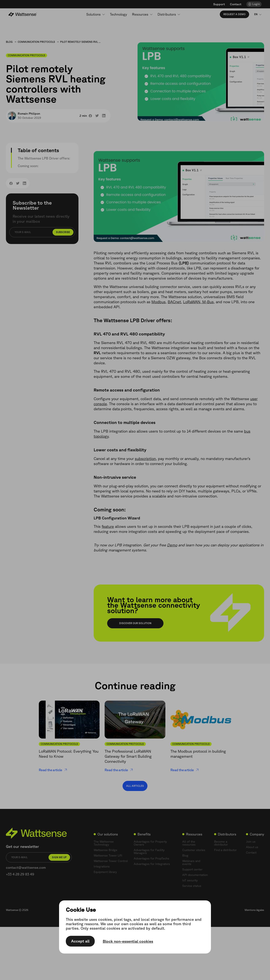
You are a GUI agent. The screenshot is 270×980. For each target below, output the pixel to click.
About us (252, 847)
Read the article (53, 770)
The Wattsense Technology (104, 843)
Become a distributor (221, 843)
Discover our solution (135, 623)
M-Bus (207, 302)
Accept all (80, 941)
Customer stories (194, 850)
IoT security (190, 880)
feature (108, 526)
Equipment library (105, 872)
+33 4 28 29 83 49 (20, 874)
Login (256, 4)
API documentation (195, 875)
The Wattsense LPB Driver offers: (44, 158)
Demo (172, 545)
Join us (251, 842)
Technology (118, 14)
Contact (236, 4)
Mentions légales (254, 910)
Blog (9, 42)
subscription (145, 458)
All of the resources (189, 843)
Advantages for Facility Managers (149, 851)
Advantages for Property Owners (150, 843)
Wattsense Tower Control (111, 861)
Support (219, 4)
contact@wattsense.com (26, 867)
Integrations (102, 866)
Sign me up (59, 857)
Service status (192, 886)
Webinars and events (191, 862)
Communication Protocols (36, 42)
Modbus (159, 302)
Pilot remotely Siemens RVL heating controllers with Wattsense (81, 42)
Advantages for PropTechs (151, 858)
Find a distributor (225, 850)
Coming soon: (28, 166)
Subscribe (63, 232)
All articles (135, 786)
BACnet (174, 302)
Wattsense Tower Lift (108, 855)
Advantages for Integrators (152, 864)
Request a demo (234, 14)
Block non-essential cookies (128, 941)
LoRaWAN (192, 302)
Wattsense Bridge (105, 850)
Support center (192, 869)
